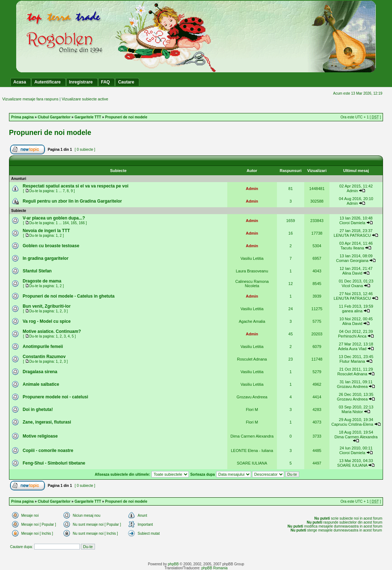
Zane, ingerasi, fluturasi (47, 422)
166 (82, 223)
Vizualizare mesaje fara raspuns (30, 99)
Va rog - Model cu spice (47, 321)
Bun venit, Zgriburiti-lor (47, 306)
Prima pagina (22, 117)
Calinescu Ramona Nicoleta (252, 284)
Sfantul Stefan (37, 271)
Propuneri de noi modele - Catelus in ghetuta (69, 296)
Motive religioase (40, 436)
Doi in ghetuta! (38, 410)
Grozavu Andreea (352, 386)
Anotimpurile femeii (43, 347)
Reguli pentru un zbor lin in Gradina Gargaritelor (72, 201)
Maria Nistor (352, 412)
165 (74, 223)
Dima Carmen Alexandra (252, 436)
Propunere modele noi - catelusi (55, 397)
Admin (252, 189)
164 (66, 223)
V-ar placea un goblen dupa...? (54, 218)
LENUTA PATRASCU (352, 235)
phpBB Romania (215, 568)
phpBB (173, 564)
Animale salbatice (41, 384)
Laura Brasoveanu (252, 271)
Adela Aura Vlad (353, 349)
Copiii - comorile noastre (48, 451)
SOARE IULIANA (252, 463)
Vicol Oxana (352, 286)
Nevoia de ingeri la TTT (46, 231)
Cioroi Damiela (353, 223)
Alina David (352, 273)
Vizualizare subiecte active (85, 99)
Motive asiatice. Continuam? (52, 331)
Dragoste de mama (42, 281)
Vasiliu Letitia (252, 258)
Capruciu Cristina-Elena (352, 424)
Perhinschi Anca (353, 336)
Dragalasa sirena (40, 372)
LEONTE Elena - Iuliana (252, 451)
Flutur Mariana (352, 361)
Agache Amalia (252, 321)
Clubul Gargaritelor (54, 117)
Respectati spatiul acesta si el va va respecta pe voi (76, 186)
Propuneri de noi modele (126, 117)
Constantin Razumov (44, 357)
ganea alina (352, 311)
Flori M (252, 410)
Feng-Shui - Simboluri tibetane (54, 463)
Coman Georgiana (352, 261)
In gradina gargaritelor (45, 258)
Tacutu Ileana (352, 248)
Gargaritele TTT (88, 117)
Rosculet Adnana (252, 359)
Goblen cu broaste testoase (51, 246)
